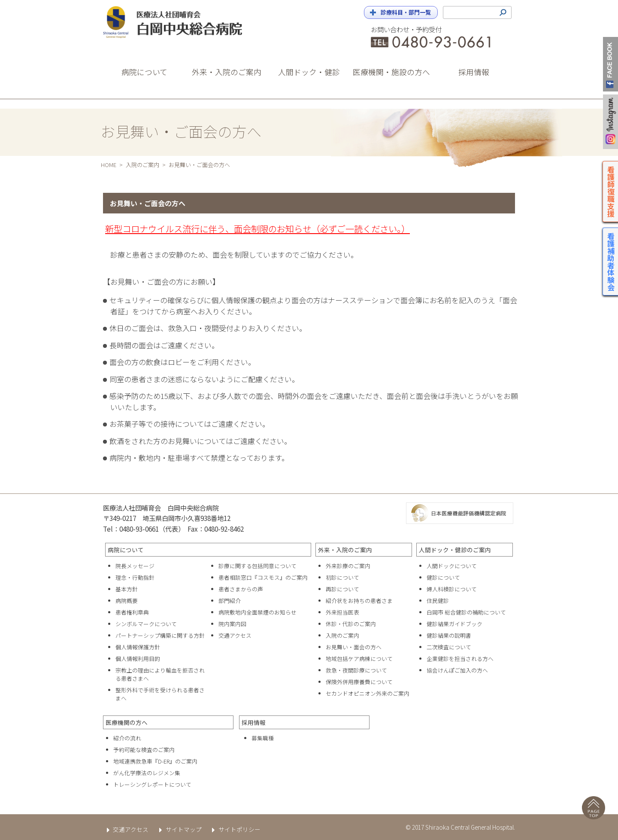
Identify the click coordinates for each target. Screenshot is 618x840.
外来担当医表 (342, 612)
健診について (443, 577)
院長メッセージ (135, 566)
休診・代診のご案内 (351, 624)
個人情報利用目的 (138, 659)
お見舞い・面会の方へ (354, 647)
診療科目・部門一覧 (406, 12)
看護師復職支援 (611, 191)
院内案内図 (232, 624)
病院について (126, 550)
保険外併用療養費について (359, 682)
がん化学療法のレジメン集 (147, 773)
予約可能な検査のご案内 (144, 750)
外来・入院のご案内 (345, 550)
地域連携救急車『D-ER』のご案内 (155, 761)
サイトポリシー (235, 829)
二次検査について (449, 647)
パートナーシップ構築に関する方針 (160, 635)
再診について (342, 589)
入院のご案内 (142, 165)
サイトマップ (178, 829)
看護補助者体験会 (611, 262)
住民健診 (438, 601)
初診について (342, 577)
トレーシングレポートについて (152, 784)
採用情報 (254, 722)
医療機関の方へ (127, 722)
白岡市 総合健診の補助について (466, 612)
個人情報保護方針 (138, 647)
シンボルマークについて (146, 624)
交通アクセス (235, 635)
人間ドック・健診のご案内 (455, 550)
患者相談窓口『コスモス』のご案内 (263, 577)
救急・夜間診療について (356, 670)
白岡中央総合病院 (180, 22)
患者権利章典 (132, 612)
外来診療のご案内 (348, 566)
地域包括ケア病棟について (359, 659)
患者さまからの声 (241, 589)
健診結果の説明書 (449, 635)
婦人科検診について (452, 589)
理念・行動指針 (135, 577)
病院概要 (127, 601)
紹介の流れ (127, 738)
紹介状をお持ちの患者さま (359, 601)
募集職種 (263, 738)
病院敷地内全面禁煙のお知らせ (257, 612)
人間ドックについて (452, 566)
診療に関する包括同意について (257, 566)
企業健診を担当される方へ (460, 659)
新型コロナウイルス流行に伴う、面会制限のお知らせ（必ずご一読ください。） (257, 228)
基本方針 (127, 589)
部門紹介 (230, 601)
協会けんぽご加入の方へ (457, 670)
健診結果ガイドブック (454, 624)
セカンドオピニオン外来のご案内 (368, 693)
